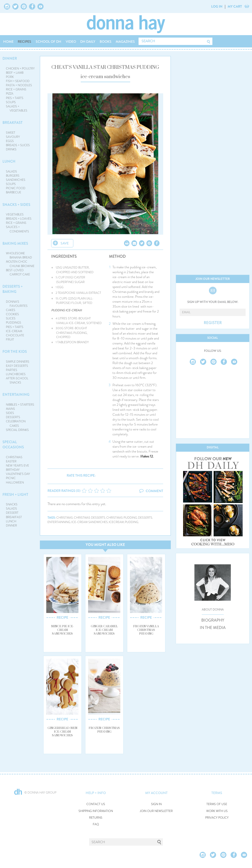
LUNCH (9, 161)
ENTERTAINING (16, 395)
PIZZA (10, 94)
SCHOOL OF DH (48, 42)
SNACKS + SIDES (16, 205)
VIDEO (71, 42)
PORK (10, 77)
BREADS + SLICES (18, 145)
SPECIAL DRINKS (17, 430)
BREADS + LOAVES (19, 219)
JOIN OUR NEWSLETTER (156, 811)
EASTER (11, 461)
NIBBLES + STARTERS (20, 405)
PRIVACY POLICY (217, 818)
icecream (116, 522)
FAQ (96, 824)
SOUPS (11, 102)
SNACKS (12, 504)
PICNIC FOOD (16, 188)
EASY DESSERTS (17, 366)
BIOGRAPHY (213, 620)
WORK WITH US (217, 811)
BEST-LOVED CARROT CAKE (18, 272)
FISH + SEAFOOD (18, 81)
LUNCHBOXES (16, 374)
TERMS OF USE (217, 804)
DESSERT (12, 513)
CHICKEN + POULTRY (20, 69)
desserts (145, 518)
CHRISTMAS (14, 457)
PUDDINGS (14, 323)
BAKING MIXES (15, 243)
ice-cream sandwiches (90, 522)
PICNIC (11, 478)
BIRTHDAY (13, 470)
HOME (8, 42)
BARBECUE (14, 192)
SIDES (10, 413)
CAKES (11, 310)
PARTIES (12, 370)
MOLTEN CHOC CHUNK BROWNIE (20, 264)
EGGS (10, 141)
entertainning (59, 522)
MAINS (10, 409)
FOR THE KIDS (15, 352)
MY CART (235, 6)
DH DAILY (88, 42)
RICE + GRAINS (16, 89)
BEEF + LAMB (15, 73)
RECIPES (24, 42)
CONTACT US (96, 804)
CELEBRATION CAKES (16, 423)
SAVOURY (13, 137)
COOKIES (12, 314)
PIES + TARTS (15, 98)
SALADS (11, 171)
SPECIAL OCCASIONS (13, 445)
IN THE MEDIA (213, 628)
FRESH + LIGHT (15, 495)
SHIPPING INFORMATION (96, 811)
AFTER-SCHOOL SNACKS (17, 380)
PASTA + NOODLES (19, 85)
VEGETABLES (15, 214)
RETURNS (96, 818)
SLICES (11, 318)
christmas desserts (90, 518)
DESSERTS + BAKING (13, 289)
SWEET (11, 133)
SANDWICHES (16, 180)
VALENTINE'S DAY (18, 474)
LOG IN (217, 6)
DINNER (10, 58)
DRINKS (11, 149)
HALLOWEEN (15, 483)
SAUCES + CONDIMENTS (18, 229)
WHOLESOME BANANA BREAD (19, 255)
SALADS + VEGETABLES (17, 108)
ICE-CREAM (14, 331)
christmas (65, 518)
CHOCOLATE (15, 335)
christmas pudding (122, 518)
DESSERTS (13, 417)
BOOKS (106, 42)
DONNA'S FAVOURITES (17, 304)
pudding (132, 522)
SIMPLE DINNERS (18, 362)
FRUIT (10, 340)
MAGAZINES (125, 42)
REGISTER (213, 323)
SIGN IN (156, 804)
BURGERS (13, 176)
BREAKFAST (13, 123)
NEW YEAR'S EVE (17, 466)
